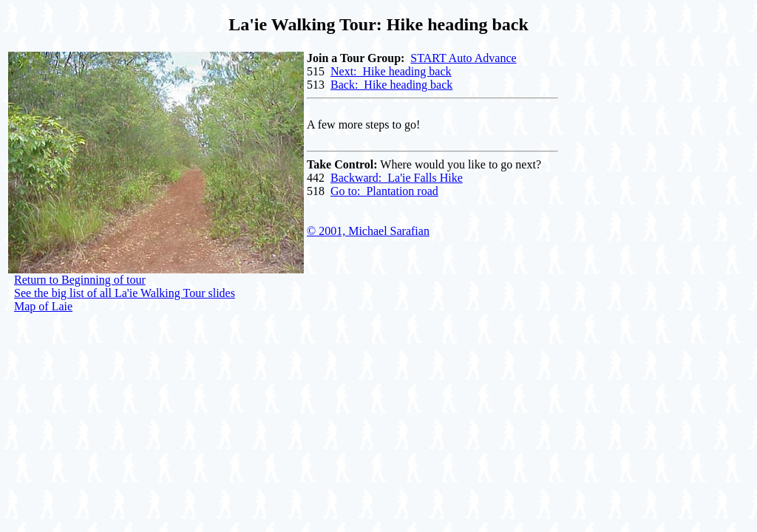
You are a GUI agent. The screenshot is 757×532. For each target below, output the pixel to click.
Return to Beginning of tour (80, 280)
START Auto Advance (463, 58)
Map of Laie (43, 306)
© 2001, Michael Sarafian (368, 231)
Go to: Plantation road (384, 191)
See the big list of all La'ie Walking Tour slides (125, 293)
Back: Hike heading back (391, 85)
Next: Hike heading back (391, 71)
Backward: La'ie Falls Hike (397, 178)
